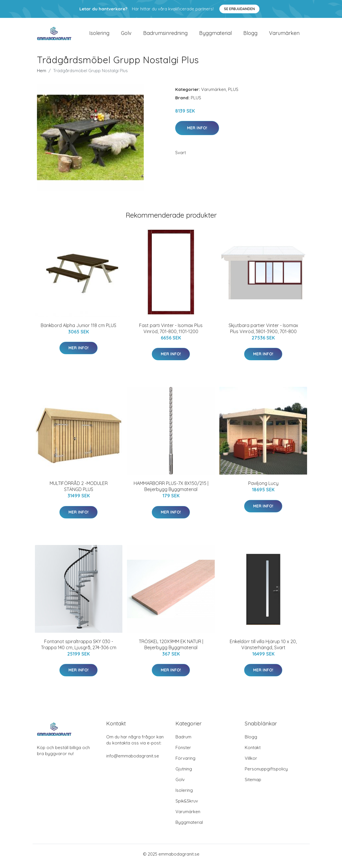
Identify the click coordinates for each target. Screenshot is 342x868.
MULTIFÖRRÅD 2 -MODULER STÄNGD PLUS (79, 490)
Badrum (183, 741)
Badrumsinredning (165, 35)
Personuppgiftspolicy (266, 773)
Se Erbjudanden (239, 9)
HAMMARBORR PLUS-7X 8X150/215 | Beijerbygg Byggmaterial (171, 490)
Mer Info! (197, 132)
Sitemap (253, 784)
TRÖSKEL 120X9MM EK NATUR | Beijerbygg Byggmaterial (171, 648)
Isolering (99, 35)
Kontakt (253, 752)
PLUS (233, 93)
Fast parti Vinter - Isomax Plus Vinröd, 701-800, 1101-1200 (171, 332)
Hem (42, 75)
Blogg (250, 35)
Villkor (251, 762)
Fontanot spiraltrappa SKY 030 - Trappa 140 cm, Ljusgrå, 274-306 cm (79, 648)
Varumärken (284, 35)
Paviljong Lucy (263, 487)
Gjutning (184, 773)
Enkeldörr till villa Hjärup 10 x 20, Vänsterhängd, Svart (263, 648)
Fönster (183, 752)
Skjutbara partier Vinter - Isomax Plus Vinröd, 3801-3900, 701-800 (263, 332)
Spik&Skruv (187, 805)
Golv (126, 35)
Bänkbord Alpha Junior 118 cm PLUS (79, 329)
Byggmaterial (215, 35)
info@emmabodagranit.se (133, 760)
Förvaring (185, 762)
